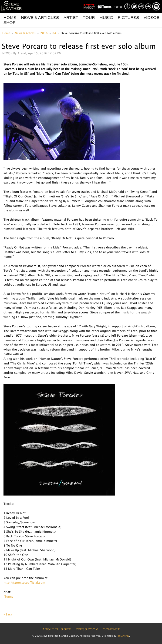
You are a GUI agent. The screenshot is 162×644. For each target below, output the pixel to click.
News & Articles (40, 18)
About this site (57, 629)
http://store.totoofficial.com (24, 583)
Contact (111, 629)
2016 (44, 33)
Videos (152, 18)
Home (10, 18)
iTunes (8, 596)
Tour (89, 18)
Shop (10, 23)
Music (106, 18)
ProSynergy (123, 636)
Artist (71, 18)
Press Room (87, 629)
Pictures (128, 18)
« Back (8, 614)
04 (54, 33)
